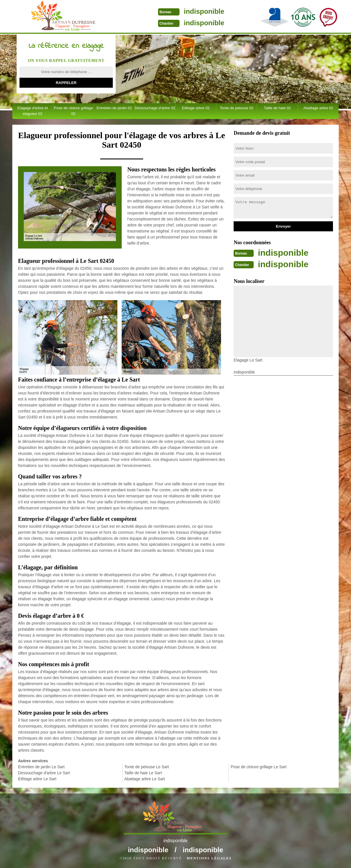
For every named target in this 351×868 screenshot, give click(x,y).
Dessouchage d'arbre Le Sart (44, 773)
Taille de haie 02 (277, 108)
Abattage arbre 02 (318, 108)
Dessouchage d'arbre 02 (155, 108)
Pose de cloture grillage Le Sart (259, 767)
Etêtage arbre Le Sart (37, 779)
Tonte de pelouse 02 (237, 108)
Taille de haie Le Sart (143, 773)
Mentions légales (209, 858)
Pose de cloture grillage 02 (73, 111)
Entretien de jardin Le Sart (41, 767)
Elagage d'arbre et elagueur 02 (33, 111)
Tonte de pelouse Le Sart (147, 767)
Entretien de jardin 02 (114, 108)
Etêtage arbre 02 (196, 108)
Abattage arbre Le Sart (145, 779)
